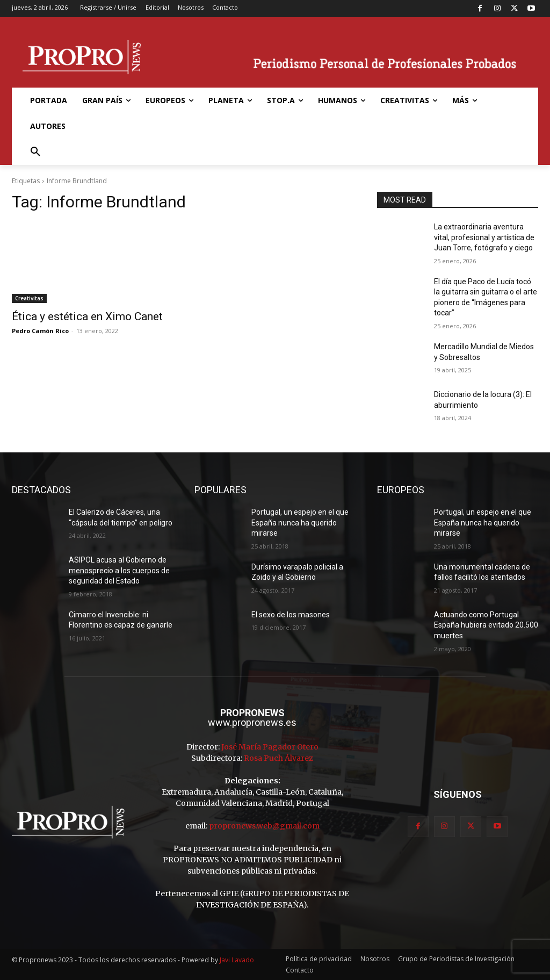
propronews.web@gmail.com (264, 826)
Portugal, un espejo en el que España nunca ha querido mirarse (300, 523)
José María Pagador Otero (270, 747)
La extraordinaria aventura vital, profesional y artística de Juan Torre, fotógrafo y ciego (484, 237)
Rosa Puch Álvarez (278, 758)
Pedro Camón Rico (40, 331)
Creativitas (29, 298)
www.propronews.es (252, 722)
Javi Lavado (237, 960)
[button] (35, 152)
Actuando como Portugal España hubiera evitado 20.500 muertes (486, 625)
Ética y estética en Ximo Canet (87, 316)
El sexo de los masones (291, 615)
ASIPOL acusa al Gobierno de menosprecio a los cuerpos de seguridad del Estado (119, 570)
